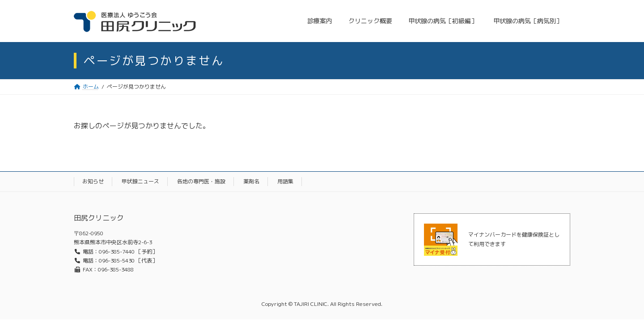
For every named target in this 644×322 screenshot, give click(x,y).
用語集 (285, 181)
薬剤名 (251, 181)
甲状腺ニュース (140, 181)
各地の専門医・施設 (201, 181)
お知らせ (93, 181)
